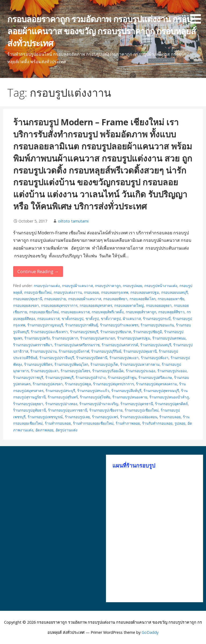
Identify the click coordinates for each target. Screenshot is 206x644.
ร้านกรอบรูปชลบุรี (84, 332)
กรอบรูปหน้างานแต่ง (161, 286)
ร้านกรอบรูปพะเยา (124, 358)
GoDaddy (150, 632)
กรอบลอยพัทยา (115, 299)
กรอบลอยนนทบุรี (174, 292)
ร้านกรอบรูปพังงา (155, 358)
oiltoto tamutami (73, 221)
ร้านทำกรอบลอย (58, 423)
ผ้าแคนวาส (132, 319)
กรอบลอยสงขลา (26, 305)
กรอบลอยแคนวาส (75, 312)
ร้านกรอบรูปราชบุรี (28, 377)
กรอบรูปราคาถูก (108, 286)
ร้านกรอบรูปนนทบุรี (156, 345)
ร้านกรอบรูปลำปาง (91, 377)
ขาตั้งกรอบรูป (73, 319)
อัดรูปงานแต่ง (67, 430)
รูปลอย (180, 423)
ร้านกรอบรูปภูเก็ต (104, 364)
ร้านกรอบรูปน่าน (43, 351)
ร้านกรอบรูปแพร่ (105, 417)
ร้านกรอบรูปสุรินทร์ (63, 397)
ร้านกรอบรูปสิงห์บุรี (126, 391)
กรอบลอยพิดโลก (143, 299)
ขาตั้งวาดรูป (111, 319)
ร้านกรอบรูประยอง (172, 371)
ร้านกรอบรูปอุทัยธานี (30, 410)
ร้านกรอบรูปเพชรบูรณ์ (45, 417)
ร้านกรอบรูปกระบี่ (157, 319)
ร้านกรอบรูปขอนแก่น (157, 325)
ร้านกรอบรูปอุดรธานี (137, 404)
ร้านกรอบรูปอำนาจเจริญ (99, 404)
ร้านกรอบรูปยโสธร (75, 371)
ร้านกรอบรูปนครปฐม (134, 338)
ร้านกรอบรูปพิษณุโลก (71, 364)
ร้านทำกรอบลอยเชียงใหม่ (93, 423)
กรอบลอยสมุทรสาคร (96, 305)
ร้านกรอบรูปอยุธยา (28, 404)
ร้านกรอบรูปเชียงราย (106, 410)
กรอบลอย (91, 292)
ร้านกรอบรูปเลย (77, 417)
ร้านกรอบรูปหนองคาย (130, 397)
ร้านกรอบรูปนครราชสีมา (33, 345)
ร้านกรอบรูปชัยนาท (116, 332)
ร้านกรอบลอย (170, 417)
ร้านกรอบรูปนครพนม (169, 338)
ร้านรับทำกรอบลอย (157, 423)
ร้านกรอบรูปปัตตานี (92, 358)
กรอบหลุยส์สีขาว (171, 312)
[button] (197, 13)
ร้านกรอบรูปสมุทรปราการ (113, 384)
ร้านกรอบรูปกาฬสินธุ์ (82, 325)
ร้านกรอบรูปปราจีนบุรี (57, 358)
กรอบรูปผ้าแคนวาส (77, 286)
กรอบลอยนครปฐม (145, 292)
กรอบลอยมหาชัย (171, 299)
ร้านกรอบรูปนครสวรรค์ (120, 345)
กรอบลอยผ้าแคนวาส (85, 299)
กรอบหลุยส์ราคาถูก (141, 312)
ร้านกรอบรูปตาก (65, 338)
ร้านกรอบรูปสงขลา (48, 384)
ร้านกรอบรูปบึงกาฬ (74, 351)
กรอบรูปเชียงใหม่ (38, 292)
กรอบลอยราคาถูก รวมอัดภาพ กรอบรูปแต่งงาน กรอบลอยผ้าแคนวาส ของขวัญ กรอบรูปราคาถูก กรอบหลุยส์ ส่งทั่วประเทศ (102, 31)
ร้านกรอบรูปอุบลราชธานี (68, 410)
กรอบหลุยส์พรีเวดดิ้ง (108, 312)
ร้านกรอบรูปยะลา (45, 371)
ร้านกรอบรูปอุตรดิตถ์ (171, 404)
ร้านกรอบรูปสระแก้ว (93, 391)
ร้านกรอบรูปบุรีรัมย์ (106, 351)
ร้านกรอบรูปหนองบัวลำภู (169, 397)
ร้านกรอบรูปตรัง (37, 338)
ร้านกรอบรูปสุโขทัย (95, 397)
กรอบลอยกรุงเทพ (115, 292)
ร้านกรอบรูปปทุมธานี (140, 351)
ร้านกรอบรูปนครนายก (98, 338)
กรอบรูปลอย (133, 286)
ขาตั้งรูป (92, 319)
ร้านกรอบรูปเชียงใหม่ (142, 410)
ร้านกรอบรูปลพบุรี (59, 377)
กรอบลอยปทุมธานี (28, 299)
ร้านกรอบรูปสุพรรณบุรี (161, 391)
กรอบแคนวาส (48, 319)
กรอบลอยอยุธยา (159, 305)
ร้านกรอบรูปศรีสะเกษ (155, 377)
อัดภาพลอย (44, 430)
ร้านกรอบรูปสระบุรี (60, 391)
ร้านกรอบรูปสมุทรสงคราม (157, 384)
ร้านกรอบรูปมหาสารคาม (140, 364)
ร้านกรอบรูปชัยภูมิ (148, 332)
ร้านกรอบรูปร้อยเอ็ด (108, 371)
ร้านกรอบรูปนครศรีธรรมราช (77, 345)
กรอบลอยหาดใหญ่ (129, 305)
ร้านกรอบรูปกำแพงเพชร (119, 325)
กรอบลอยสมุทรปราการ (59, 305)
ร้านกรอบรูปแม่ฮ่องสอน (139, 417)
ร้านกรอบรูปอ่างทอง (61, 404)
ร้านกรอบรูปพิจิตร (38, 364)
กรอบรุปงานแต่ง (47, 286)
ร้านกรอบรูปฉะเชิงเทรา (49, 332)
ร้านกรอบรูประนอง (141, 371)
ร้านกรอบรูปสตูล (78, 384)
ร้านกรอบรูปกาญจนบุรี (45, 325)
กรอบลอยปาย (55, 299)
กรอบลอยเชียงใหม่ (44, 312)
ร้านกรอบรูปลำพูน (122, 377)
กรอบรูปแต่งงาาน (68, 292)
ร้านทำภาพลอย (128, 423)
